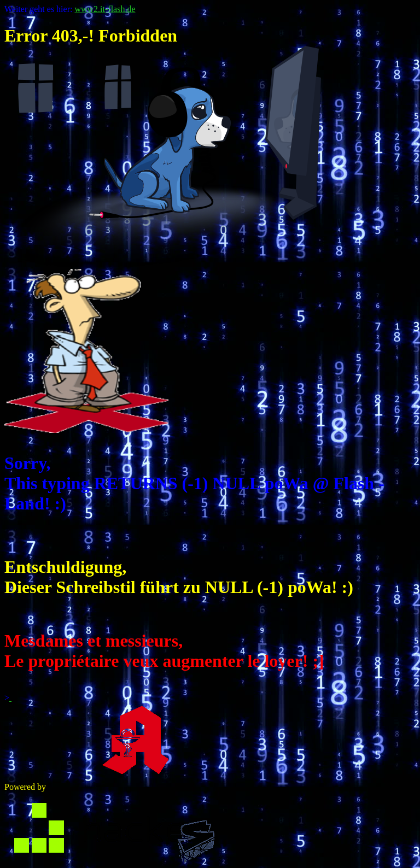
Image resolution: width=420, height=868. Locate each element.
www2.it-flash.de (105, 9)
